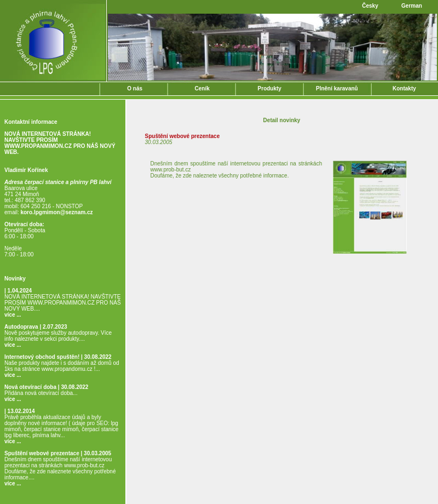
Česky (370, 6)
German (412, 6)
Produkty (270, 88)
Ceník (202, 88)
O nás (135, 88)
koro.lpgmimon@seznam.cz (56, 212)
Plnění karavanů (337, 88)
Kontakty (404, 88)
